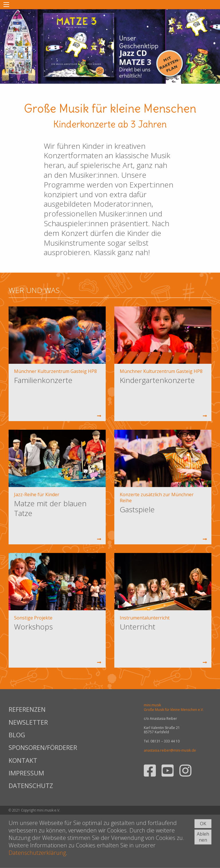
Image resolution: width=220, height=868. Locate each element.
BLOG (17, 735)
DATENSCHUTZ (31, 785)
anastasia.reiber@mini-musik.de (170, 750)
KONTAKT (23, 760)
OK (203, 824)
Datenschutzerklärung (37, 853)
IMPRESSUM (26, 773)
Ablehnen (203, 837)
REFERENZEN (27, 709)
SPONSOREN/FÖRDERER (42, 747)
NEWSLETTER (28, 722)
